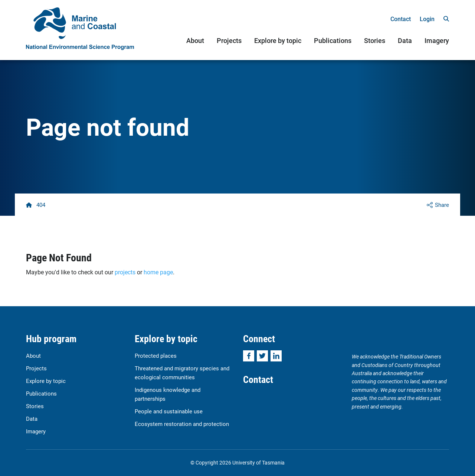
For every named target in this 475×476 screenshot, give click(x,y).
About (195, 40)
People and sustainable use (169, 411)
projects (125, 272)
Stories (375, 40)
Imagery (437, 40)
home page (158, 272)
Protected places (156, 356)
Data (405, 40)
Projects (229, 40)
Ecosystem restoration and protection (182, 424)
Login (427, 19)
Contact (401, 19)
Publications (333, 40)
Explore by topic (278, 40)
